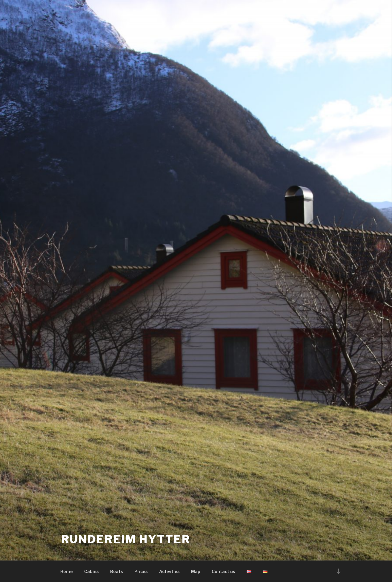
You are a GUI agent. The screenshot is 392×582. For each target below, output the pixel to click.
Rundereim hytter (126, 539)
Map (196, 571)
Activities (169, 571)
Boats (117, 571)
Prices (141, 571)
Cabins (92, 571)
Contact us (223, 571)
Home (67, 571)
